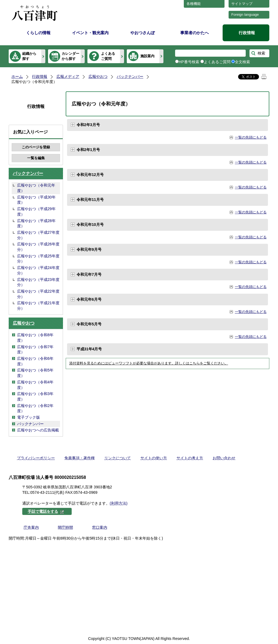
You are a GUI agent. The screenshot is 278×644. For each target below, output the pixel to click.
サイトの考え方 (190, 458)
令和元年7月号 (89, 274)
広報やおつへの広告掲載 (38, 430)
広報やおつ (98, 76)
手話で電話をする (46, 511)
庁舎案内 (31, 527)
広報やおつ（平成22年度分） (38, 294)
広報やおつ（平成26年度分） (38, 247)
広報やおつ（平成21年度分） (38, 306)
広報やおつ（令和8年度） (35, 338)
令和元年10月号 (90, 225)
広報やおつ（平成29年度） (36, 212)
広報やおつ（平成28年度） (36, 223)
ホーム (17, 76)
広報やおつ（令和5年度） (35, 373)
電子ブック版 (29, 417)
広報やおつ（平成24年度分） (38, 270)
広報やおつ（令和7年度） (35, 350)
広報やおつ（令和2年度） (35, 408)
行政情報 (247, 33)
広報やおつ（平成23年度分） (38, 282)
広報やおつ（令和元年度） (36, 188)
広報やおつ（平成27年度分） (38, 235)
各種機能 (194, 4)
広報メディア (68, 76)
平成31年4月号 (89, 349)
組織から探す (29, 56)
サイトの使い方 (154, 458)
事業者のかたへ (195, 33)
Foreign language (245, 15)
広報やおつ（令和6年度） (35, 361)
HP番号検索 (189, 62)
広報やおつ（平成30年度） (36, 200)
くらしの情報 (38, 33)
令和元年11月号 (90, 200)
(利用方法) (119, 503)
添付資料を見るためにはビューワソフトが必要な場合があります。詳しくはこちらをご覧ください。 (149, 363)
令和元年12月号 (90, 175)
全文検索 (242, 62)
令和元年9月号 (89, 249)
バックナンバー (130, 76)
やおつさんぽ (143, 33)
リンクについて (118, 458)
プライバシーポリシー (36, 458)
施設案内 (147, 56)
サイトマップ (242, 4)
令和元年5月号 (89, 324)
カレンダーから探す (70, 56)
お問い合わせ (224, 458)
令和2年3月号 (88, 125)
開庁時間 (65, 527)
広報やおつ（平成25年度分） (38, 259)
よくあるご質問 (108, 56)
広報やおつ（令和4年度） (35, 385)
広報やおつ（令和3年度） (35, 396)
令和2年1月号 (88, 150)
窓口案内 (100, 527)
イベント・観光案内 (90, 33)
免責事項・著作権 (80, 458)
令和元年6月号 (89, 299)
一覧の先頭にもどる (251, 137)
